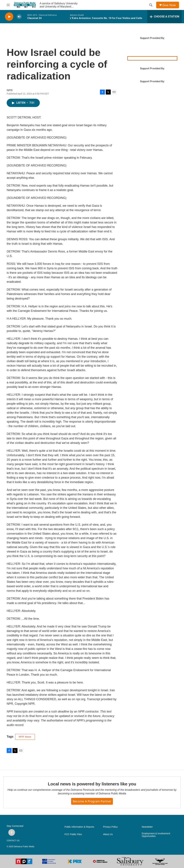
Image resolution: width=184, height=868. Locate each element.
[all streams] (164, 17)
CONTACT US (13, 841)
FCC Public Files (73, 834)
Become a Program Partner (92, 801)
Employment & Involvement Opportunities (156, 835)
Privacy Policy (110, 827)
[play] (9, 17)
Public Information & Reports (79, 827)
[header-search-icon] (151, 5)
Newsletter (147, 827)
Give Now (169, 5)
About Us (108, 834)
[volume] (19, 17)
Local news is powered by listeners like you (92, 784)
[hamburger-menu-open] (8, 5)
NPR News (25, 737)
